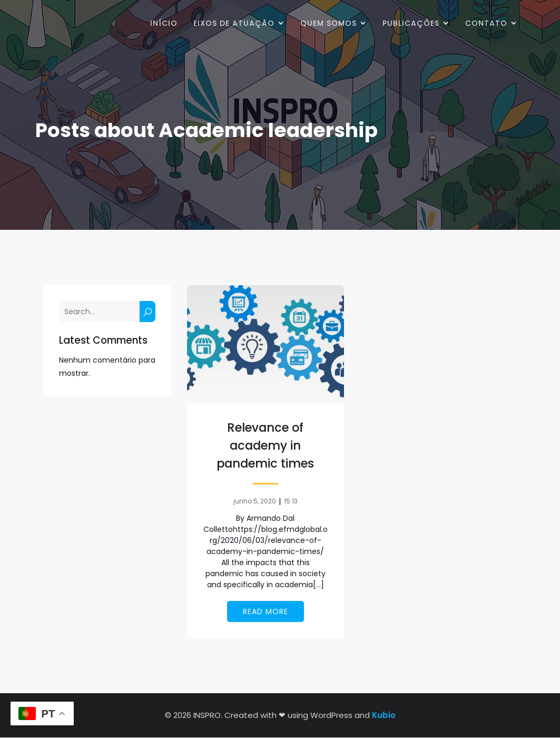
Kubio (384, 716)
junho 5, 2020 (255, 502)
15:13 (291, 502)
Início (164, 24)
